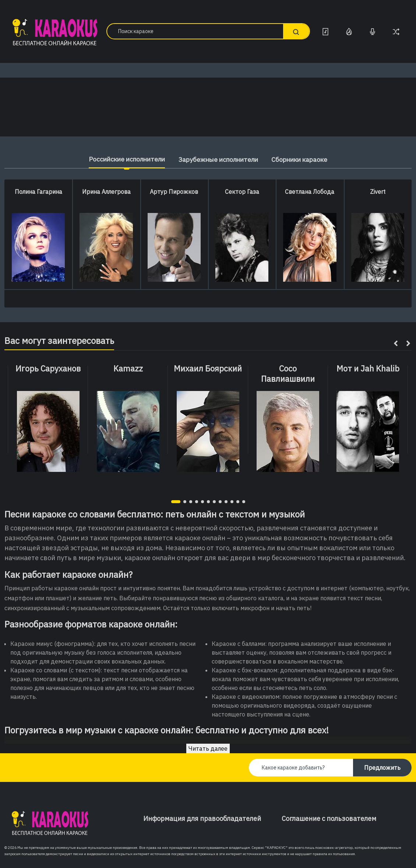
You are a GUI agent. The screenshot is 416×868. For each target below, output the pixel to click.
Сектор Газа (242, 192)
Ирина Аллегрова (106, 192)
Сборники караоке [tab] (305, 159)
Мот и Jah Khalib (368, 369)
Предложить (382, 768)
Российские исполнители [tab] (122, 159)
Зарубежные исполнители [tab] (219, 159)
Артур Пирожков (174, 192)
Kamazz (128, 369)
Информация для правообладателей (202, 819)
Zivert (378, 192)
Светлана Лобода (310, 192)
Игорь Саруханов (48, 369)
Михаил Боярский (208, 369)
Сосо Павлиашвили (288, 374)
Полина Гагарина (38, 192)
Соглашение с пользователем (329, 819)
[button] (176, 502)
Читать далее (208, 748)
